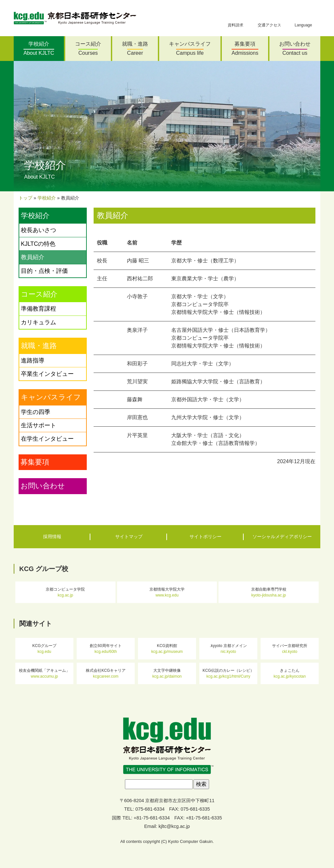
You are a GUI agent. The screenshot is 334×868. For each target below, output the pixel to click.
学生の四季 (36, 412)
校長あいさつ (38, 230)
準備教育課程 (38, 309)
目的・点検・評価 (44, 271)
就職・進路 (135, 48)
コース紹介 (88, 48)
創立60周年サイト (106, 649)
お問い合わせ (295, 48)
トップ (25, 198)
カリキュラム (38, 322)
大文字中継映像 (167, 673)
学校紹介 (39, 48)
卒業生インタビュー (47, 374)
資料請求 (235, 22)
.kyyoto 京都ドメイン (228, 649)
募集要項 (245, 48)
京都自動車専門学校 (269, 592)
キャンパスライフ (190, 48)
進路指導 (33, 360)
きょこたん (290, 673)
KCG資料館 (167, 649)
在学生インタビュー (47, 439)
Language (303, 22)
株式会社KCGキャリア (106, 673)
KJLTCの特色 (38, 244)
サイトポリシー (205, 537)
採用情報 (52, 537)
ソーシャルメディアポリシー (282, 537)
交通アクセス (269, 22)
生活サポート (38, 425)
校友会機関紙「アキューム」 (44, 673)
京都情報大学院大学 (167, 592)
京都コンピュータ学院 (65, 592)
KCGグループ (44, 649)
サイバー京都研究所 (290, 649)
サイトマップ (129, 537)
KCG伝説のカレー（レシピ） (228, 673)
